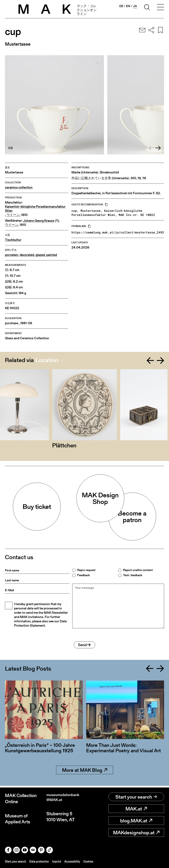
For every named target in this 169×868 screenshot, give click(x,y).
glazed (40, 255)
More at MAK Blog (85, 772)
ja (135, 6)
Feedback (84, 575)
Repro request (86, 570)
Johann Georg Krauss (39, 221)
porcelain (12, 255)
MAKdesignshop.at (136, 833)
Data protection (40, 861)
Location (47, 360)
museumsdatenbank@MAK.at (65, 799)
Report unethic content (138, 570)
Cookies (91, 861)
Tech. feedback (133, 575)
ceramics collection (19, 187)
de (121, 6)
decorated (27, 255)
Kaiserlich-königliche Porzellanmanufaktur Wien (35, 209)
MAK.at (136, 809)
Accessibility (74, 861)
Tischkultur (13, 240)
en (128, 6)
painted (52, 255)
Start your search (136, 797)
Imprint (58, 861)
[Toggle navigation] (160, 8)
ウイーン (13, 215)
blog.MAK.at (136, 821)
